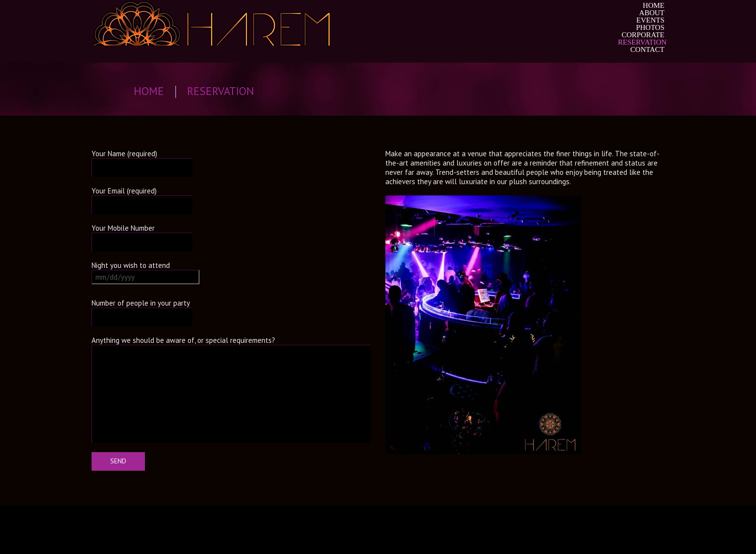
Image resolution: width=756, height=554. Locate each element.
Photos (650, 28)
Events (651, 20)
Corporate (643, 35)
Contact (647, 50)
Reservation (641, 42)
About (652, 13)
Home (654, 6)
